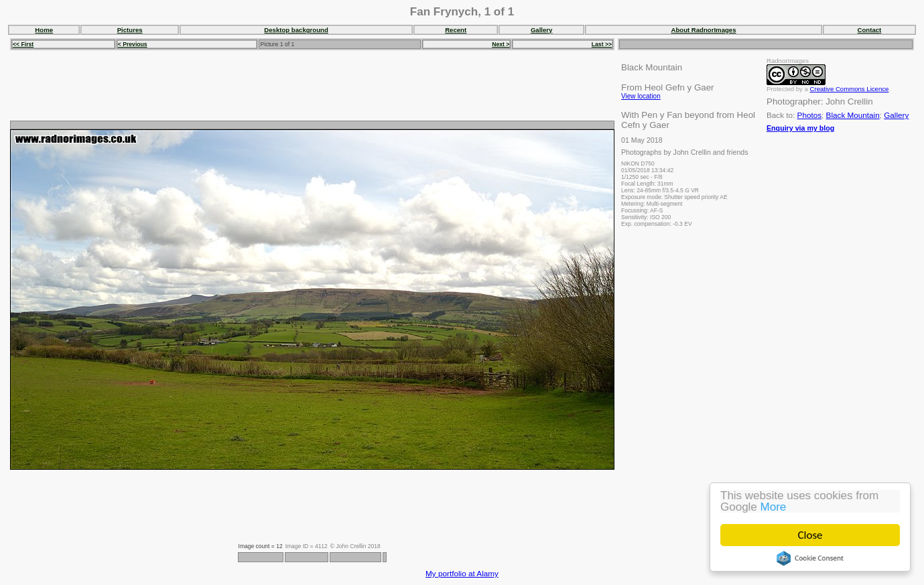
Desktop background (296, 30)
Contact (870, 30)
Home (44, 30)
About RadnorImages (703, 30)
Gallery (542, 30)
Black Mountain (853, 115)
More (774, 507)
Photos (809, 115)
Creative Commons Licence (850, 89)
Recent (456, 30)
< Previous (133, 44)
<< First (23, 44)
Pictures (130, 30)
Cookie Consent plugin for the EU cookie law (810, 558)
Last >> (602, 44)
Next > (501, 44)
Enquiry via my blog (800, 128)
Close (810, 535)
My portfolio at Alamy (462, 573)
